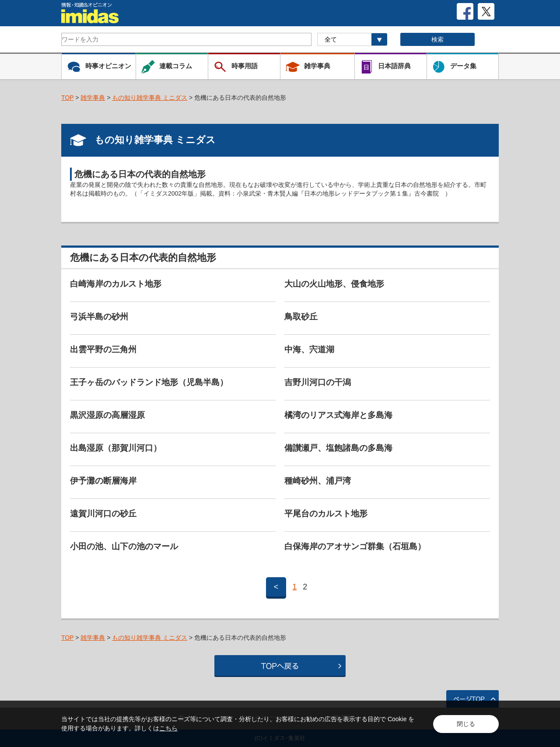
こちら (168, 728)
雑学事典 (93, 98)
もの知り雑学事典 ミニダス (150, 98)
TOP (67, 98)
